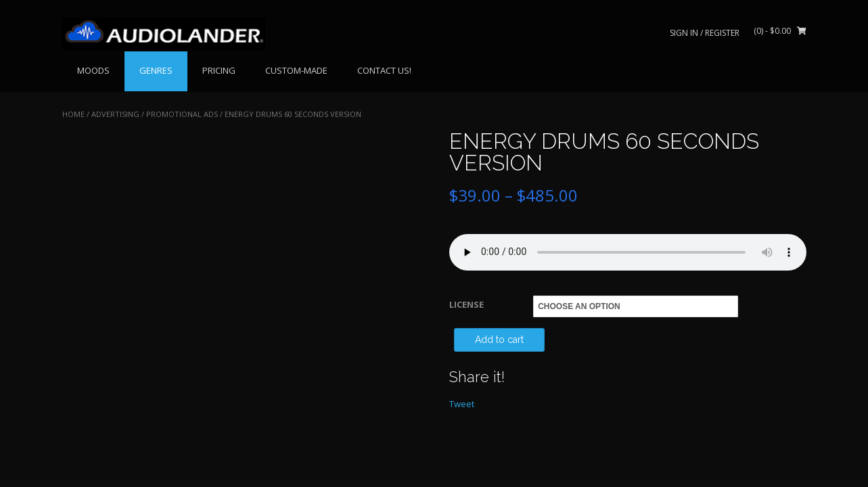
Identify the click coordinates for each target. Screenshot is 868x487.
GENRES (156, 70)
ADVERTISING (115, 114)
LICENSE (466, 304)
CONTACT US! (384, 70)
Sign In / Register (705, 33)
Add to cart (499, 340)
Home (73, 114)
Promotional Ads (182, 114)
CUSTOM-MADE (296, 70)
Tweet (462, 404)
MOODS (93, 70)
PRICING (219, 70)
